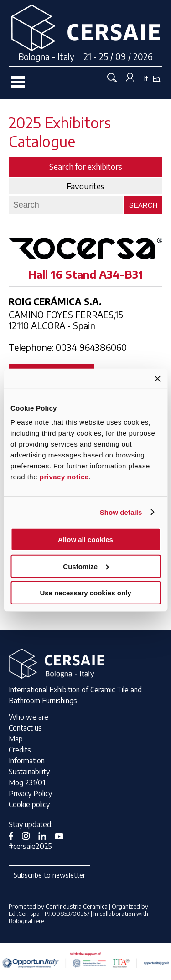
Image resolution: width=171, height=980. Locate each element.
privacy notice (64, 477)
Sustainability (29, 772)
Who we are (28, 717)
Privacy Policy (30, 793)
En (156, 78)
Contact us (25, 728)
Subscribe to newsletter (49, 875)
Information (27, 761)
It (146, 78)
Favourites (85, 186)
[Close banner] (157, 378)
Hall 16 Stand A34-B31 (85, 274)
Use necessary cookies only (85, 593)
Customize (86, 566)
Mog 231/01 (27, 782)
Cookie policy (29, 804)
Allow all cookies (85, 540)
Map (16, 739)
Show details (121, 512)
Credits (20, 750)
